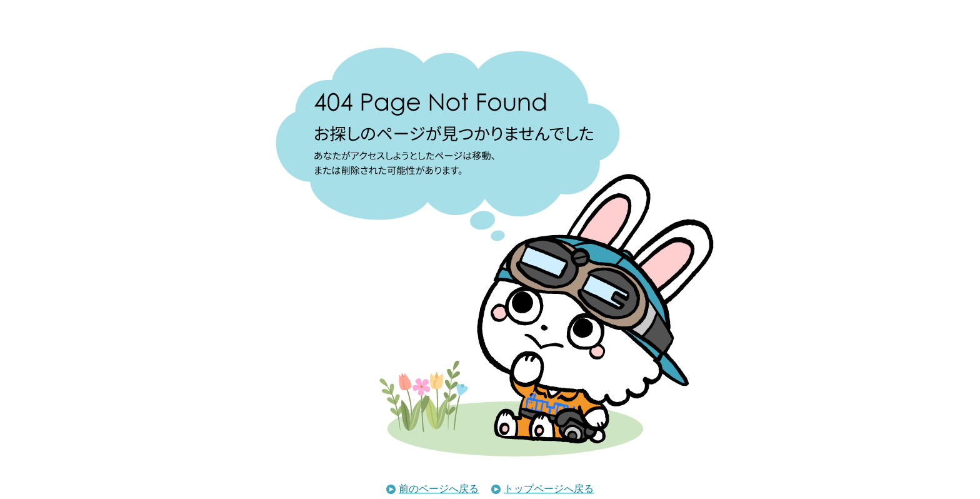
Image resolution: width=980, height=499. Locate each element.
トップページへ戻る (542, 489)
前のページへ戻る (432, 489)
